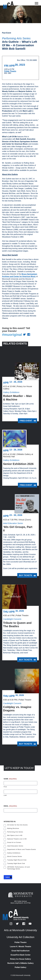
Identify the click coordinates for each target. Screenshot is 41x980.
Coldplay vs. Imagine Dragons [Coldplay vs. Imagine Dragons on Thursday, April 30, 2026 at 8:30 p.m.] (17, 709)
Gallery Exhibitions (14, 853)
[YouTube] (30, 924)
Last (5, 795)
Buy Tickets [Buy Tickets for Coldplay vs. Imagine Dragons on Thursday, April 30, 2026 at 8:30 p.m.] (26, 744)
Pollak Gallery (21, 967)
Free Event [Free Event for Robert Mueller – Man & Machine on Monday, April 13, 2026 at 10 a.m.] (26, 421)
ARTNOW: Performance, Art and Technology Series (18, 867)
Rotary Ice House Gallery (20, 959)
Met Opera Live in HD (15, 835)
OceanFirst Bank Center (20, 955)
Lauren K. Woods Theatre (21, 947)
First (5, 787)
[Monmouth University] (20, 895)
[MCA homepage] (12, 5)
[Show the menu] (37, 4)
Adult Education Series (15, 846)
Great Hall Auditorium (20, 951)
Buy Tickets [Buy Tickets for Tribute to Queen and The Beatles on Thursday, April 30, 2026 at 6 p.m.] (26, 660)
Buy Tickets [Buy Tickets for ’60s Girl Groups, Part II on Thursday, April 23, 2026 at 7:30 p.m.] (26, 575)
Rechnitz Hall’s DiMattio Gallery (20, 963)
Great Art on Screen (14, 842)
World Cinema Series (15, 856)
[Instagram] (11, 924)
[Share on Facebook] (29, 335)
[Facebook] (24, 924)
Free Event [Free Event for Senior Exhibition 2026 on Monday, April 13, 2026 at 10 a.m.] (26, 485)
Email (10, 806)
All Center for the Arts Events (17, 825)
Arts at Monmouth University (20, 930)
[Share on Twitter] (24, 335)
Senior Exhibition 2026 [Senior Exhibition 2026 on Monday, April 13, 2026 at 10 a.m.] (18, 464)
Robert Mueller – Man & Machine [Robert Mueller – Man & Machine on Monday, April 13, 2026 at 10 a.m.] (17, 398)
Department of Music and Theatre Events (22, 849)
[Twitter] (17, 924)
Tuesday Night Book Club (16, 863)
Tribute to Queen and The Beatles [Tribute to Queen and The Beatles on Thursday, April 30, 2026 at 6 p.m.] (17, 625)
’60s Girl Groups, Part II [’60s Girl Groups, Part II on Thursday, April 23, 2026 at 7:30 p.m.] (18, 529)
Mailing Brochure (13, 828)
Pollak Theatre (10, 71)
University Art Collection (20, 937)
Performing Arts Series (16, 38)
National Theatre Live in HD (17, 839)
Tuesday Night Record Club (17, 860)
